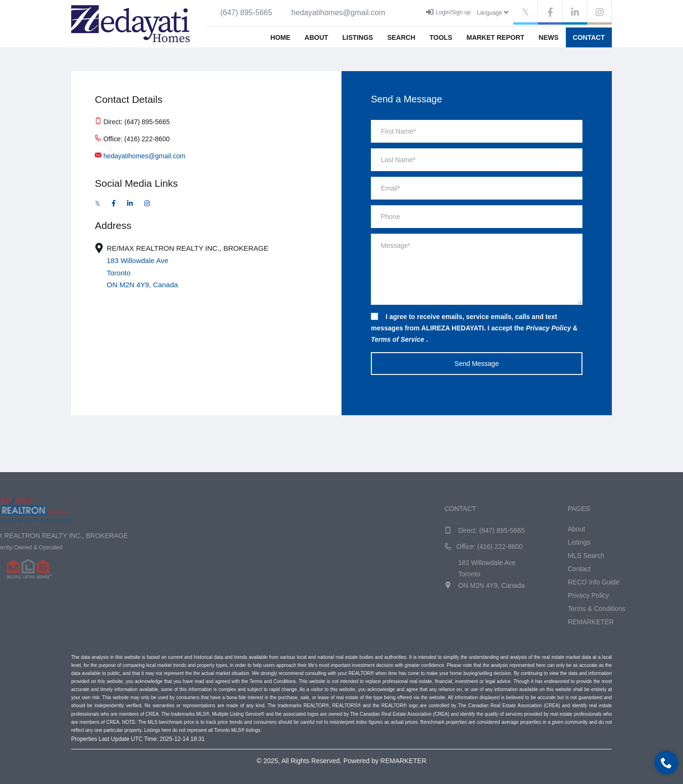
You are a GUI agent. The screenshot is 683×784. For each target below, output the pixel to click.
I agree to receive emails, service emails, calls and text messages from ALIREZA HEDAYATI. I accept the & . (474, 328)
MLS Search (649, 556)
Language (493, 12)
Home (280, 37)
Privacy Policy (651, 595)
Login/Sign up (448, 12)
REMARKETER (654, 622)
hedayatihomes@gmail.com (144, 156)
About (316, 37)
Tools (441, 37)
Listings (358, 37)
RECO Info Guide (657, 582)
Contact (589, 37)
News (549, 37)
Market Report (495, 37)
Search (401, 37)
